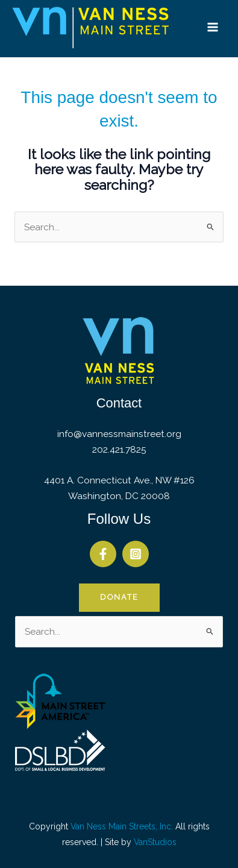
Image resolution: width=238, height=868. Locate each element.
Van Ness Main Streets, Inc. (122, 826)
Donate (119, 597)
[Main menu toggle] (213, 27)
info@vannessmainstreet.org (119, 434)
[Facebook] (103, 554)
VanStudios (155, 842)
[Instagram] (136, 554)
